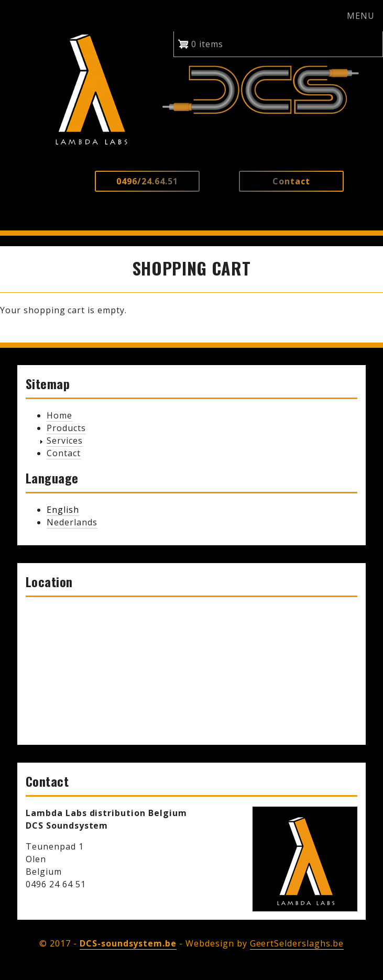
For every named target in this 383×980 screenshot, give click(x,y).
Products (66, 428)
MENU (361, 16)
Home (59, 415)
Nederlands (72, 522)
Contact (64, 453)
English (63, 510)
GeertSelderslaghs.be (297, 943)
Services (65, 441)
